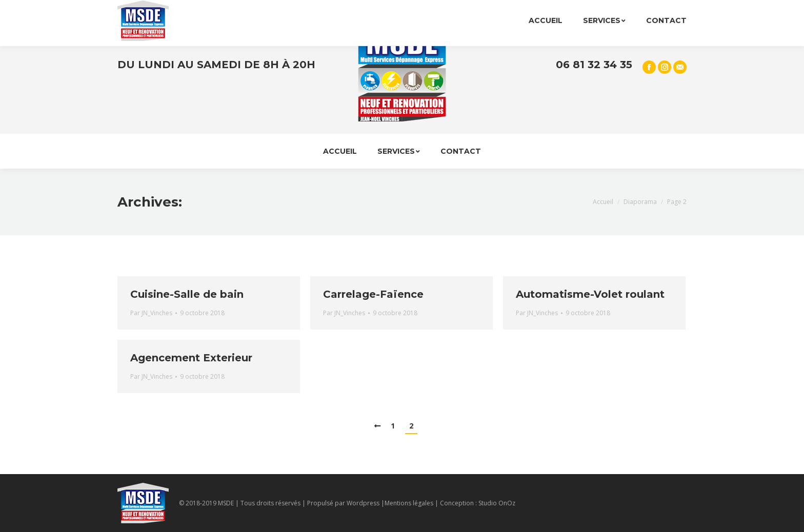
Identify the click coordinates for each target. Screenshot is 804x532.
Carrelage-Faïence (373, 294)
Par (151, 313)
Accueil (603, 202)
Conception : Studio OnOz (478, 503)
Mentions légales (409, 503)
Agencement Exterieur (191, 358)
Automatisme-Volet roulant (590, 294)
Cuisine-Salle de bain (187, 294)
